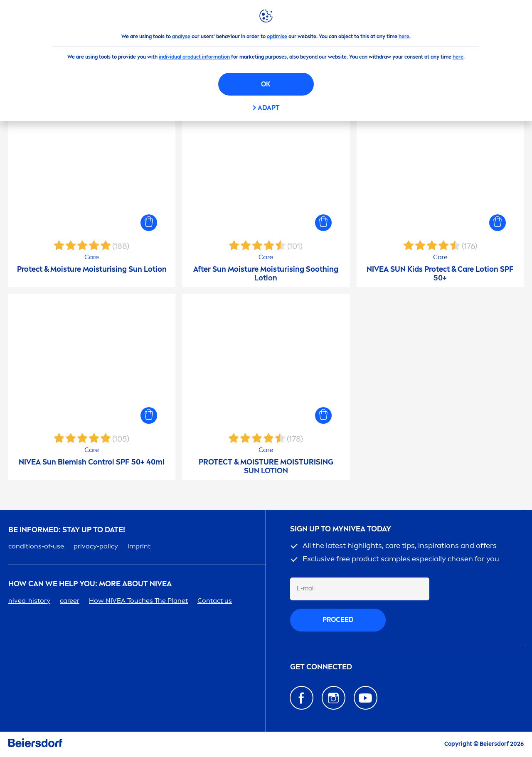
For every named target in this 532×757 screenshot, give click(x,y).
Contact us (215, 601)
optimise (277, 37)
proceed (338, 620)
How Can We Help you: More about (90, 584)
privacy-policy (96, 546)
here (404, 37)
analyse (181, 37)
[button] (149, 223)
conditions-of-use (36, 546)
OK (266, 84)
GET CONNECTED (321, 667)
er (70, 601)
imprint (139, 546)
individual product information (194, 57)
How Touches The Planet (138, 601)
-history (29, 601)
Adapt (269, 108)
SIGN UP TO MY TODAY (341, 529)
